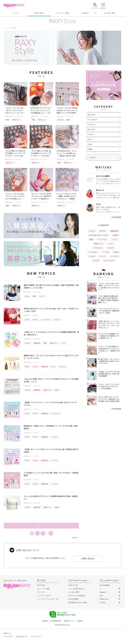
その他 (35, 315)
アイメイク (69, 116)
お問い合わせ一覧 (21, 636)
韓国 (8, 120)
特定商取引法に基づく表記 (78, 603)
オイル (53, 367)
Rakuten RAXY (14, 5)
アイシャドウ (102, 239)
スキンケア (37, 292)
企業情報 (45, 621)
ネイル (90, 139)
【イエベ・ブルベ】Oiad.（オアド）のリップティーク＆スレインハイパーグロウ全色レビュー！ (15, 110)
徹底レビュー (16, 120)
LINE (101, 596)
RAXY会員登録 (105, 585)
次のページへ (41, 526)
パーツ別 (106, 252)
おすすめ (60, 120)
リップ (111, 244)
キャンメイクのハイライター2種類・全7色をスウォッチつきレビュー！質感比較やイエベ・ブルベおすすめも (67, 196)
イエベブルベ (93, 252)
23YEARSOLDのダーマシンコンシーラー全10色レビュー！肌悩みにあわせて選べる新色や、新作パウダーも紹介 (67, 153)
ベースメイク (19, 116)
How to (27, 296)
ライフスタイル (46, 320)
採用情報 (80, 621)
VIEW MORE (116, 217)
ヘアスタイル (98, 248)
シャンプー (55, 437)
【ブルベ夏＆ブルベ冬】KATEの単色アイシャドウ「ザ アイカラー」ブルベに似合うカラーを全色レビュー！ (15, 153)
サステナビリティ (36, 636)
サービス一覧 (8, 636)
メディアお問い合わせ (76, 589)
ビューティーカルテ (44, 596)
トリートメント (56, 413)
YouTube (103, 603)
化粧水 (57, 390)
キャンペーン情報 (62, 13)
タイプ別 (96, 260)
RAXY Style (39, 13)
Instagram (103, 592)
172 (51, 533)
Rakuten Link (104, 599)
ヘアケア (36, 362)
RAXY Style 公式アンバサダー (99, 235)
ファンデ (103, 256)
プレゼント (57, 320)
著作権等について (69, 621)
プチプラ (111, 248)
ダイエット (115, 256)
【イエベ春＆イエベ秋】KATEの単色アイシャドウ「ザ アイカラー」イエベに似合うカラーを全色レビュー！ (41, 153)
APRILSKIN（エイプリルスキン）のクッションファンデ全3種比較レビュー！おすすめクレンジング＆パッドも (41, 110)
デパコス (92, 256)
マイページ (41, 592)
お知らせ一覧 (73, 585)
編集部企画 (37, 343)
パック (63, 343)
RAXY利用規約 (73, 599)
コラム (90, 144)
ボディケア (91, 129)
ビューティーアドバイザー (46, 599)
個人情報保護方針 (56, 621)
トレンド (42, 296)
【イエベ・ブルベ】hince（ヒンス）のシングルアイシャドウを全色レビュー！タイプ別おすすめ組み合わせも (15, 196)
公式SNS (85, 13)
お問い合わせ (88, 559)
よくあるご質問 (109, 13)
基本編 (116, 235)
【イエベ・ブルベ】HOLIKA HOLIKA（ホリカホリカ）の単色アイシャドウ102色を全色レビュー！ (67, 110)
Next (75, 538)
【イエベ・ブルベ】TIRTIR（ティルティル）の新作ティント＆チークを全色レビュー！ (41, 196)
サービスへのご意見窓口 (77, 596)
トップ (15, 13)
